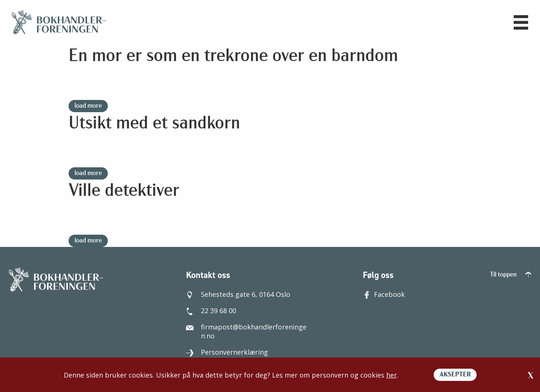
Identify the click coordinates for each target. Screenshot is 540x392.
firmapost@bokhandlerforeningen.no (246, 331)
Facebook (384, 294)
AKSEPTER (455, 375)
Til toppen (511, 275)
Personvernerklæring (227, 352)
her (392, 375)
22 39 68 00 (211, 311)
